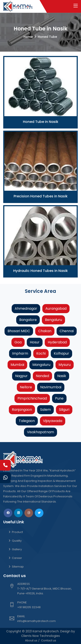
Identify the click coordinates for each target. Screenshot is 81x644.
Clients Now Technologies (40, 636)
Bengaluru (53, 320)
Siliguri (64, 410)
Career (17, 558)
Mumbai (17, 365)
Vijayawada (53, 421)
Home (28, 37)
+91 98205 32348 (29, 607)
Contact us (49, 640)
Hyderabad (57, 342)
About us (31, 640)
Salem (45, 410)
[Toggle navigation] (76, 6)
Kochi (41, 353)
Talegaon (27, 421)
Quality (17, 541)
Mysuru (65, 365)
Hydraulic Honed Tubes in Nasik (40, 271)
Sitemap (18, 567)
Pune (59, 398)
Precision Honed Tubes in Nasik (41, 196)
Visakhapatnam (40, 432)
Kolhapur (61, 353)
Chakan (45, 331)
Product (17, 532)
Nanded (42, 376)
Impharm (20, 353)
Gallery (17, 549)
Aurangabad (56, 309)
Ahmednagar (26, 309)
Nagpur (21, 376)
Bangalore (28, 320)
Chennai (67, 331)
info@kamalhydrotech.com (37, 621)
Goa (18, 342)
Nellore (26, 387)
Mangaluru (41, 365)
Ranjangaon (22, 410)
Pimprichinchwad (32, 398)
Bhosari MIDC (19, 331)
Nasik (62, 376)
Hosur (35, 342)
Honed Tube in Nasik (41, 122)
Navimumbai (51, 387)
